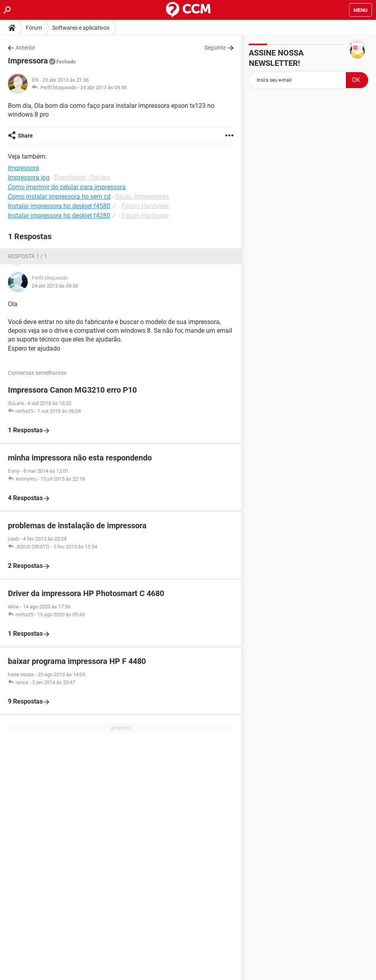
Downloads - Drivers (82, 177)
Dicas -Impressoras (142, 197)
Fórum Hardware (145, 206)
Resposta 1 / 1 (28, 256)
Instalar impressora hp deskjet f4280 (59, 216)
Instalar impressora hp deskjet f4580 (59, 206)
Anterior (25, 48)
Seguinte (215, 48)
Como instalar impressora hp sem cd (59, 197)
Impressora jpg (29, 177)
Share (25, 136)
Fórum (34, 28)
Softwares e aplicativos (81, 28)
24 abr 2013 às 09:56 (104, 87)
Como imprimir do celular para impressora (67, 187)
